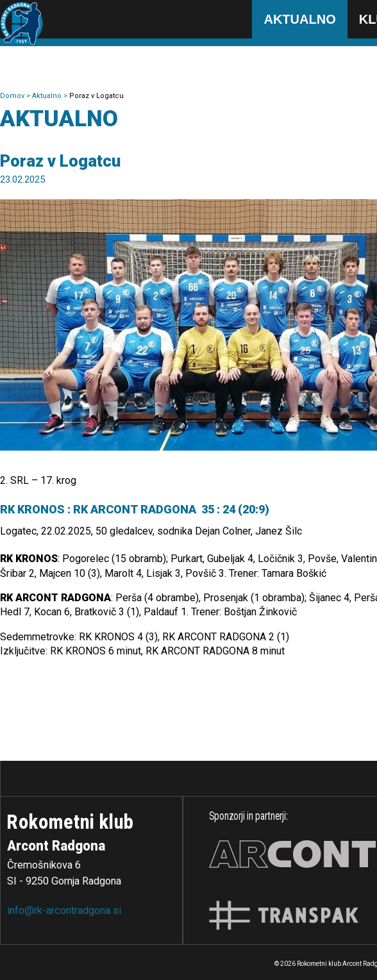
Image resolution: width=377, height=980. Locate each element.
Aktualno (299, 19)
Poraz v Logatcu (96, 96)
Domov (13, 96)
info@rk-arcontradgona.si (64, 910)
